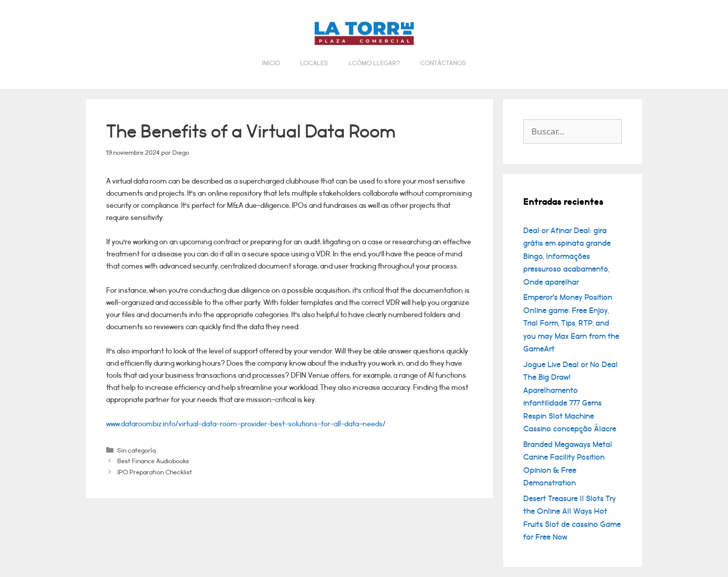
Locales (314, 63)
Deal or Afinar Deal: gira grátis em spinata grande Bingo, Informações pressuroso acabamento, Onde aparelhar (567, 256)
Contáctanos (443, 63)
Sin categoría (136, 450)
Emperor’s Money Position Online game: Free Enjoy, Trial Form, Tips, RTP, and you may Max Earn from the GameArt (571, 323)
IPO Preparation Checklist (155, 472)
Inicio (271, 63)
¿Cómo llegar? (374, 63)
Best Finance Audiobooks (153, 461)
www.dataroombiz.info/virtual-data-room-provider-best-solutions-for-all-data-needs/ (246, 424)
